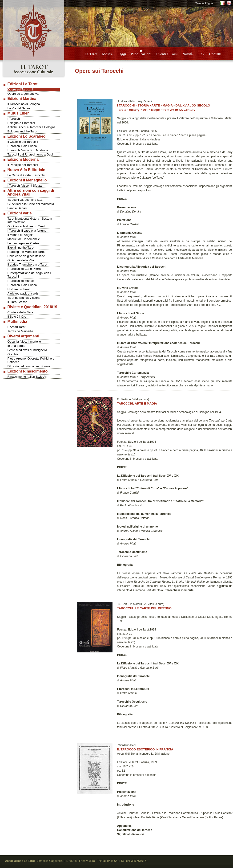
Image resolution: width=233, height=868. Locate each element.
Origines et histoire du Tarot (26, 226)
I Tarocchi (14, 119)
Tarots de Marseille (20, 331)
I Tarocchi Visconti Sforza (25, 186)
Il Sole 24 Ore (17, 317)
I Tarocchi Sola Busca (22, 146)
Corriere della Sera (20, 312)
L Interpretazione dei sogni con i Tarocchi (29, 275)
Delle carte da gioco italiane (26, 256)
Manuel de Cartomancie (24, 239)
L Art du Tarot (17, 327)
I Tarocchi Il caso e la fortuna (27, 231)
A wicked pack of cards (23, 293)
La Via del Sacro (19, 108)
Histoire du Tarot (19, 289)
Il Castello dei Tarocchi (23, 142)
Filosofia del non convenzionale (29, 366)
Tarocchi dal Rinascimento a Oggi (30, 154)
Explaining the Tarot (21, 248)
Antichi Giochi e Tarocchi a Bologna (32, 127)
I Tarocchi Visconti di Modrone (28, 150)
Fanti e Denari (17, 208)
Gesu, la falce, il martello (24, 342)
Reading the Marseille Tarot (26, 252)
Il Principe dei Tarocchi (23, 165)
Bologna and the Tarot (22, 131)
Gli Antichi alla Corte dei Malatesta (31, 204)
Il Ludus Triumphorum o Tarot (27, 264)
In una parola (16, 346)
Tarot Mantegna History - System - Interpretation (31, 220)
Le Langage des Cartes (23, 243)
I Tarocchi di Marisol (21, 281)
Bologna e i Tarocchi (21, 123)
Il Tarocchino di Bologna (24, 104)
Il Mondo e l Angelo (21, 235)
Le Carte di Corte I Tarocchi (26, 175)
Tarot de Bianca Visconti (24, 298)
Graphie (13, 354)
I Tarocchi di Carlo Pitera (24, 269)
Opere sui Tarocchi (20, 89)
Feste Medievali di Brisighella (27, 350)
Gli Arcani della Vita (21, 260)
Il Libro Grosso (18, 302)
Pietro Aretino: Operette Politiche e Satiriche (31, 360)
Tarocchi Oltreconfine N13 (25, 200)
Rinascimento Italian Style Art (27, 377)
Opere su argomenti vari (24, 94)
